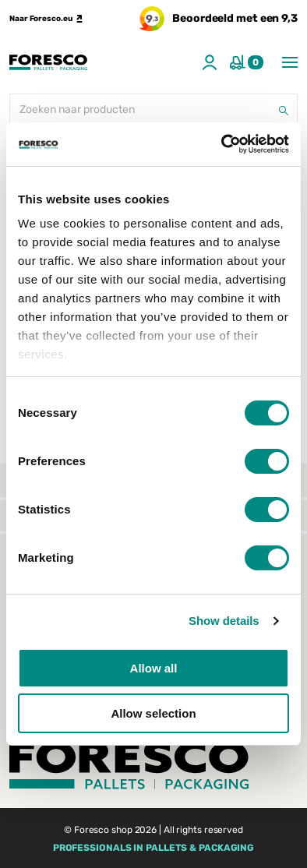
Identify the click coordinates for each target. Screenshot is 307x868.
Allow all (154, 668)
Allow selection (153, 713)
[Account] (210, 62)
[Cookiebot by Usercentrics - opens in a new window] (222, 144)
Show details (224, 621)
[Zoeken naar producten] (153, 111)
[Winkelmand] (247, 62)
